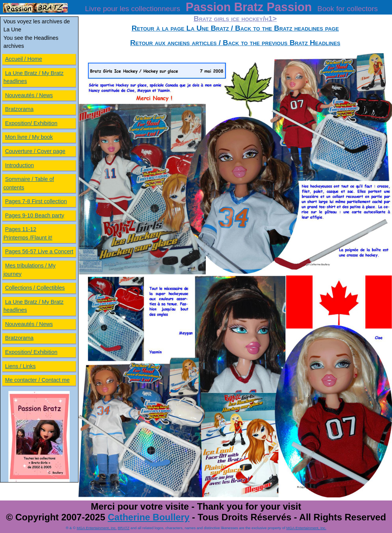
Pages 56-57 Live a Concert (39, 251)
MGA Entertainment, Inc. (97, 528)
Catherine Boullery (148, 517)
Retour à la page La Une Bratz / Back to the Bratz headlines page (235, 28)
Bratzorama (19, 109)
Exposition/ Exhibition (31, 123)
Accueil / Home (24, 59)
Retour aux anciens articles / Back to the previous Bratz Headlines (235, 43)
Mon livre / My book (29, 137)
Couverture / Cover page (35, 151)
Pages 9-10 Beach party (34, 215)
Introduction (19, 165)
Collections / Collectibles (35, 288)
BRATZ (123, 528)
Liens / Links (20, 366)
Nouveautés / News (29, 95)
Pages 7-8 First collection (36, 201)
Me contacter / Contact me (37, 380)
